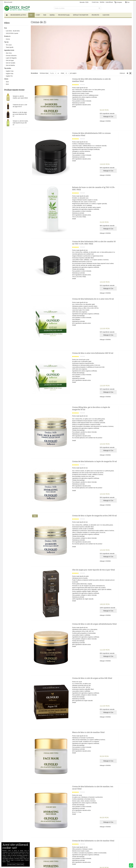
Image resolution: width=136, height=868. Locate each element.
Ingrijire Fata (10, 73)
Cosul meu (59, 837)
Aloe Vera (9, 53)
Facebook (82, 835)
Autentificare (109, 2)
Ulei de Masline (10, 65)
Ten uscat (9, 45)
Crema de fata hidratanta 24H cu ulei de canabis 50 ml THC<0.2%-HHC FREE (82, 218)
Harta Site (14, 840)
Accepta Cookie (11, 864)
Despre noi (15, 835)
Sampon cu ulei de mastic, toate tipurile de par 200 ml (20, 123)
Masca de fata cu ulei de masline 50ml (82, 631)
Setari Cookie (20, 864)
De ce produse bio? (40, 837)
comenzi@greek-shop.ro (110, 848)
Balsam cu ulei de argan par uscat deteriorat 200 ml (20, 114)
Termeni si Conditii (17, 837)
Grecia (8, 39)
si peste (12, 33)
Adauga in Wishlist (113, 90)
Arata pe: (122, 73)
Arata (62, 73)
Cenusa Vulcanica (11, 55)
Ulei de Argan (10, 60)
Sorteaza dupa (44, 73)
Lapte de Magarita (11, 58)
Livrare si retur (38, 835)
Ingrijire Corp (10, 71)
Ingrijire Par (9, 76)
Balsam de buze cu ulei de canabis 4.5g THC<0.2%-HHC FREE (82, 172)
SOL (35, 840)
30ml (7, 82)
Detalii (67, 106)
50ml (7, 84)
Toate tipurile (10, 47)
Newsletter (98, 823)
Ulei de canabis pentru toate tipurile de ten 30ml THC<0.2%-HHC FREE (84, 770)
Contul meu (95, 2)
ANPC (36, 839)
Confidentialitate (16, 839)
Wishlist (102, 2)
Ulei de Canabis (11, 63)
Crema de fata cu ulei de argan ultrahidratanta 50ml (78, 540)
